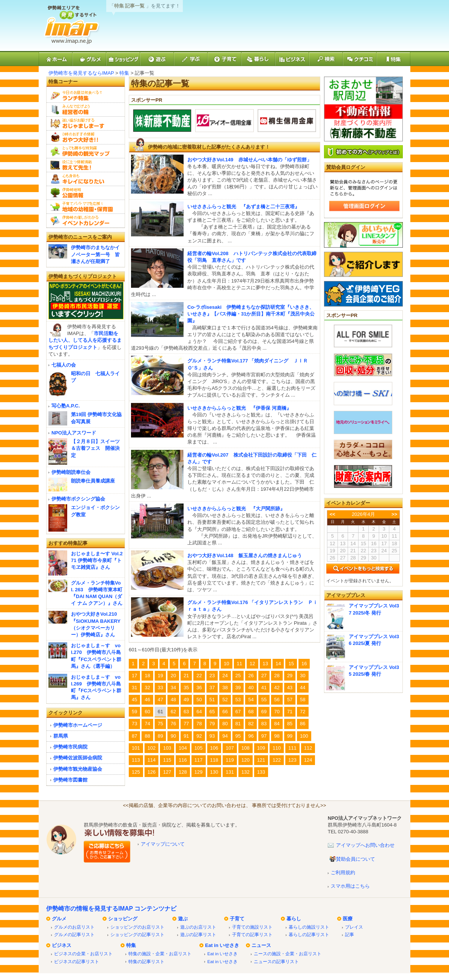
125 (136, 772)
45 (134, 700)
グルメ (59, 919)
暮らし (294, 919)
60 (147, 712)
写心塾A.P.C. (66, 406)
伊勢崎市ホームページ (78, 725)
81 (238, 724)
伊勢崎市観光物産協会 (78, 769)
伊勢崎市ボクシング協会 (78, 499)
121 (261, 760)
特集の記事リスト (146, 961)
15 (291, 664)
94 (225, 736)
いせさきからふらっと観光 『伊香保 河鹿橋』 (239, 408)
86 (303, 724)
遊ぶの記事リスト (198, 934)
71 (290, 712)
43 (290, 688)
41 (264, 688)
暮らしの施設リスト (309, 927)
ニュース (261, 945)
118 (214, 760)
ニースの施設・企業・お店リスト (288, 954)
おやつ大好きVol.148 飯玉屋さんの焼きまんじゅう (245, 555)
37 (212, 688)
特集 (124, 73)
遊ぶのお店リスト (198, 927)
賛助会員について (356, 859)
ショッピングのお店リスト (137, 927)
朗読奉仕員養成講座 (93, 481)
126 (152, 772)
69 (264, 712)
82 (251, 724)
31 (134, 688)
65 (212, 712)
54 (251, 700)
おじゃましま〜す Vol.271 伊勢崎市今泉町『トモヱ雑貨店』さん (97, 560)
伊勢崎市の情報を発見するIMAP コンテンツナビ (111, 909)
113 (136, 760)
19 (160, 676)
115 (167, 760)
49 (186, 700)
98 (277, 736)
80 (225, 724)
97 (264, 736)
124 (308, 760)
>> (394, 514)
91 (186, 736)
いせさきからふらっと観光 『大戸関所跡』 (236, 509)
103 (167, 748)
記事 (350, 934)
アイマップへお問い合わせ (365, 845)
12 (252, 664)
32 (147, 688)
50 (199, 700)
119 (230, 760)
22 (199, 676)
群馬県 (61, 736)
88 (147, 736)
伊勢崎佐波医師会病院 (78, 758)
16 (304, 664)
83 (264, 724)
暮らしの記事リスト (309, 934)
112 (308, 748)
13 (265, 664)
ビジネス (62, 945)
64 (199, 712)
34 (173, 688)
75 (160, 724)
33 (160, 688)
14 (278, 664)
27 (264, 676)
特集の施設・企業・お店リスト (160, 954)
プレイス (354, 927)
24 (225, 676)
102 (152, 748)
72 (303, 712)
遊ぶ (183, 919)
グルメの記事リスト (74, 934)
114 (152, 760)
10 (226, 664)
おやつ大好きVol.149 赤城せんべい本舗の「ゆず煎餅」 (249, 160)
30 (303, 676)
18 (147, 676)
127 (167, 772)
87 (134, 736)
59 (134, 712)
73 (134, 724)
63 (186, 712)
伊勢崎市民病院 (70, 747)
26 (251, 676)
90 (173, 736)
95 (238, 736)
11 (240, 664)
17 (134, 676)
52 (225, 700)
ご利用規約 (343, 873)
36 (199, 688)
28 (277, 676)
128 (183, 772)
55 (264, 700)
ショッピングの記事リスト (137, 934)
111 (292, 748)
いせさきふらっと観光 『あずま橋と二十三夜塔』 (243, 207)
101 (136, 748)
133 (261, 772)
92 (199, 736)
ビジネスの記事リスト (77, 961)
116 (183, 760)
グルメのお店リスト (74, 927)
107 (230, 748)
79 (212, 724)
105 (199, 748)
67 (238, 712)
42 (277, 688)
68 (251, 712)
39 (238, 688)
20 (173, 676)
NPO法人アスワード (74, 433)
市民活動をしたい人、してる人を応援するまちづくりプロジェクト (85, 340)
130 (214, 772)
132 (246, 772)
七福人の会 (64, 365)
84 (277, 724)
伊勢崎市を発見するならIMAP (81, 73)
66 (225, 712)
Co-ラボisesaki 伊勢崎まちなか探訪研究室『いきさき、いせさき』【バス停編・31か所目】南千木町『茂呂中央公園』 (251, 314)
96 (251, 736)
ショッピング (123, 919)
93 (212, 736)
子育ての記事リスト (252, 934)
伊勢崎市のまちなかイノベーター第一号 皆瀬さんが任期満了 (95, 254)
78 (199, 724)
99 (290, 736)
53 (238, 700)
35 (186, 688)
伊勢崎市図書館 (70, 780)
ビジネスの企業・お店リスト (83, 954)
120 (246, 760)
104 (183, 748)
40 (251, 688)
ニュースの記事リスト (276, 961)
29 (290, 676)
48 (173, 700)
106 (214, 748)
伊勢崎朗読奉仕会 (71, 472)
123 (292, 760)
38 (225, 688)
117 (199, 760)
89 (160, 736)
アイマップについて (163, 844)
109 (261, 748)
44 (303, 688)
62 (173, 712)
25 (238, 676)
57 (290, 700)
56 (277, 700)
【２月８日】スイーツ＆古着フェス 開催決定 (95, 448)
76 (173, 724)
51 (212, 700)
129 (199, 772)
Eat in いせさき (222, 945)
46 (147, 700)
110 (277, 748)
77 (186, 724)
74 (147, 724)
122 (277, 760)
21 (186, 676)
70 (277, 712)
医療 (348, 919)
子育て (237, 919)
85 (290, 724)
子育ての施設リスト (252, 927)
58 (303, 700)
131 (230, 772)
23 (212, 676)
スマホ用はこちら (350, 886)
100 (304, 736)
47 (160, 700)
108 (246, 748)
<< (332, 514)
